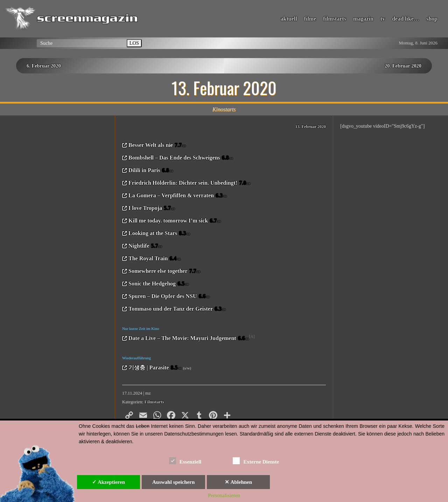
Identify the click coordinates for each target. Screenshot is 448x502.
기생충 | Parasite (155, 368)
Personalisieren (224, 495)
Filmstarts (154, 402)
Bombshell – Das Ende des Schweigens (181, 158)
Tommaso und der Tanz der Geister (177, 309)
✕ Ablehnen (238, 482)
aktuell (289, 19)
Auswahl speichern (173, 482)
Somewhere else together (164, 271)
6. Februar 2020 (44, 66)
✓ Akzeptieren (108, 482)
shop (432, 19)
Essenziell (185, 461)
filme (310, 19)
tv (383, 19)
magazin (363, 19)
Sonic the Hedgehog (159, 284)
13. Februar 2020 (311, 127)
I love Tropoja (152, 208)
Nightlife (145, 246)
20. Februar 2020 (403, 66)
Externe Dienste (256, 461)
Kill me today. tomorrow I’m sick (175, 221)
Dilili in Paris (151, 171)
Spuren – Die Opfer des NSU (169, 297)
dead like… (406, 19)
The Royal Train (155, 259)
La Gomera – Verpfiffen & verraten (177, 196)
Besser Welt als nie (157, 146)
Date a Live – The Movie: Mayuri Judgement (189, 339)
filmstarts (335, 19)
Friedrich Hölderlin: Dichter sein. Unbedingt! (189, 183)
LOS (134, 43)
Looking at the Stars (159, 234)
